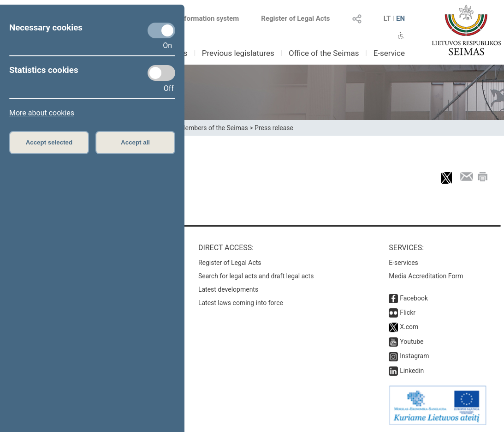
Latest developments (228, 289)
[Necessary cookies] (161, 30)
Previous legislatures (238, 53)
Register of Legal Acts (295, 18)
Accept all (135, 142)
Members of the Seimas (213, 128)
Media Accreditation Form (426, 276)
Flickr (408, 312)
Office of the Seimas (324, 53)
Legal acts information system (192, 18)
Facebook (414, 298)
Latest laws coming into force (241, 303)
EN (400, 18)
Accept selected (49, 142)
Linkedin (412, 371)
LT (387, 18)
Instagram (414, 356)
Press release (274, 128)
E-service (389, 53)
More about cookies (42, 113)
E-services (403, 263)
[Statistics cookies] (161, 73)
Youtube (412, 342)
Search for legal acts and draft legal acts (256, 276)
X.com (409, 327)
